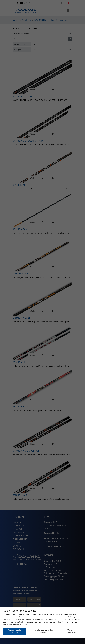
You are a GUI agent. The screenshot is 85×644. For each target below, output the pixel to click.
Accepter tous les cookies (15, 631)
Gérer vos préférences (71, 631)
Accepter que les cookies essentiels (44, 631)
